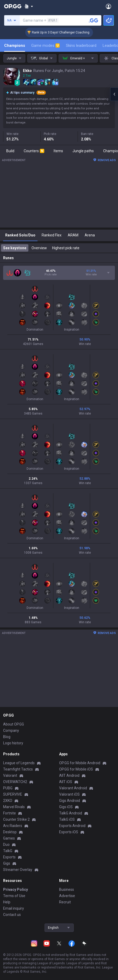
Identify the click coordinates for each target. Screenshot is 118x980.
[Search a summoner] (94, 20)
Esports (9, 857)
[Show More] (29, 6)
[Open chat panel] (114, 94)
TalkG (8, 851)
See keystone (15, 248)
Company (11, 730)
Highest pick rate (66, 248)
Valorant (10, 775)
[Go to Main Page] (13, 6)
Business (67, 890)
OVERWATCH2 (15, 782)
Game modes (45, 46)
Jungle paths (83, 151)
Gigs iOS (66, 807)
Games (9, 838)
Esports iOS (69, 832)
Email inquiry (14, 908)
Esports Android (72, 826)
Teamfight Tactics (18, 769)
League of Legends (19, 763)
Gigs (7, 863)
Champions (15, 46)
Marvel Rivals (14, 807)
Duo (6, 845)
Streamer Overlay (18, 870)
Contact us (12, 915)
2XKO (8, 801)
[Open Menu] (108, 6)
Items (58, 151)
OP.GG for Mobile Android (80, 763)
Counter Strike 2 (16, 819)
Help (7, 902)
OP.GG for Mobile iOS (76, 769)
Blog (7, 737)
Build (10, 151)
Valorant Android (73, 788)
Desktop (10, 832)
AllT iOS (66, 782)
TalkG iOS (67, 819)
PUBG (8, 788)
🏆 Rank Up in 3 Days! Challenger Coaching (67, 32)
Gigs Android (70, 801)
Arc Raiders (13, 826)
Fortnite (10, 813)
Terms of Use (14, 896)
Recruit (65, 902)
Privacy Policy (15, 890)
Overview (39, 248)
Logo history (13, 743)
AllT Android (69, 775)
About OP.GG (14, 724)
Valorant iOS (69, 794)
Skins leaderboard (81, 46)
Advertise (67, 896)
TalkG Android (71, 813)
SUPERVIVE (13, 794)
